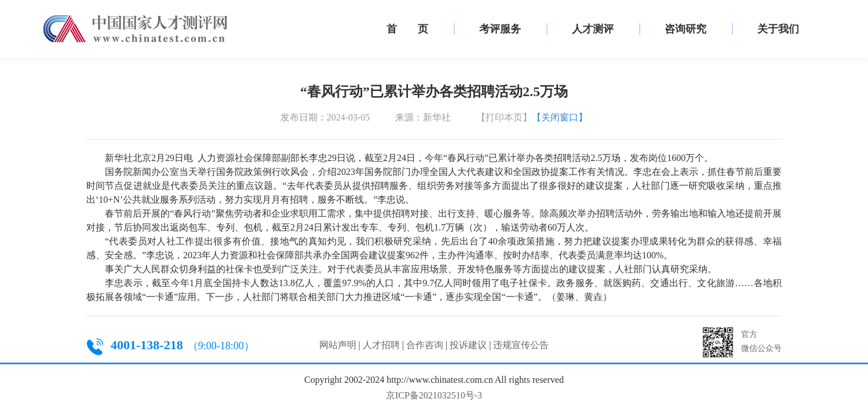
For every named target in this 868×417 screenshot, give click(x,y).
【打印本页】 (504, 117)
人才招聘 (381, 345)
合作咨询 (425, 345)
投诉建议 (468, 345)
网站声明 (338, 345)
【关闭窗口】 (560, 117)
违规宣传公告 (521, 345)
